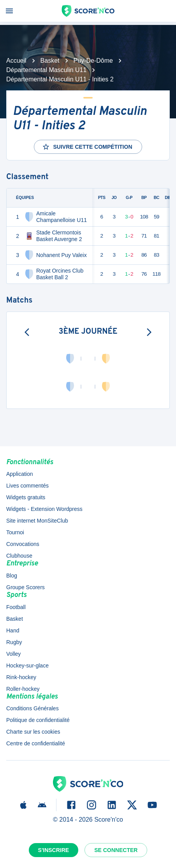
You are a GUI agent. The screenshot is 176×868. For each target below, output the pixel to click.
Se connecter (116, 850)
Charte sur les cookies (33, 732)
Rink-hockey (21, 677)
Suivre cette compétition (87, 147)
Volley (13, 654)
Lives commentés (27, 486)
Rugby (14, 642)
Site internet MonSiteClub (37, 521)
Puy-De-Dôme (93, 61)
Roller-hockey (23, 689)
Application (20, 474)
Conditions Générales (33, 708)
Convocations (23, 544)
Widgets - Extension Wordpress (44, 509)
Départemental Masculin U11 (46, 70)
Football (16, 607)
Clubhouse (19, 556)
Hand (13, 630)
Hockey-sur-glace (27, 666)
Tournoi (15, 532)
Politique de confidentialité (38, 720)
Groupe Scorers (26, 587)
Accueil (16, 61)
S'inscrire (54, 850)
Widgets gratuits (26, 497)
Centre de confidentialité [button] (36, 743)
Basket (50, 61)
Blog (12, 576)
